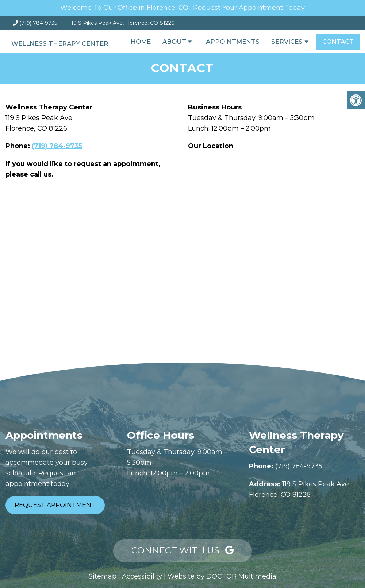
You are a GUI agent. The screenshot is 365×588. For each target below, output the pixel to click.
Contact (338, 42)
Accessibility (142, 576)
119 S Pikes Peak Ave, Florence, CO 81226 (122, 23)
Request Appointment (55, 505)
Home (141, 42)
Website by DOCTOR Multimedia (222, 576)
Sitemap (103, 576)
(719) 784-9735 (38, 23)
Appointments (233, 42)
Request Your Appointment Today (249, 8)
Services (287, 42)
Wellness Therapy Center (60, 43)
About (174, 42)
